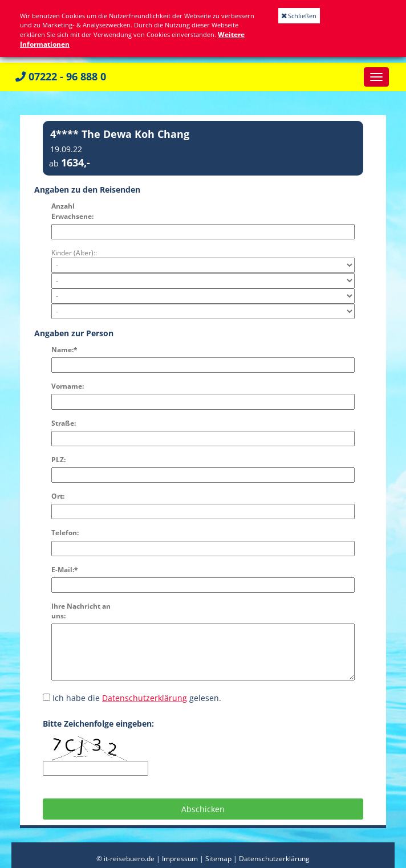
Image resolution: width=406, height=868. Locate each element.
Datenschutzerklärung (145, 698)
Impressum (180, 859)
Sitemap (218, 859)
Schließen (299, 16)
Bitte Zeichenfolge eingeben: (98, 724)
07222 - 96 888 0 (61, 76)
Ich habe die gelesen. (132, 698)
